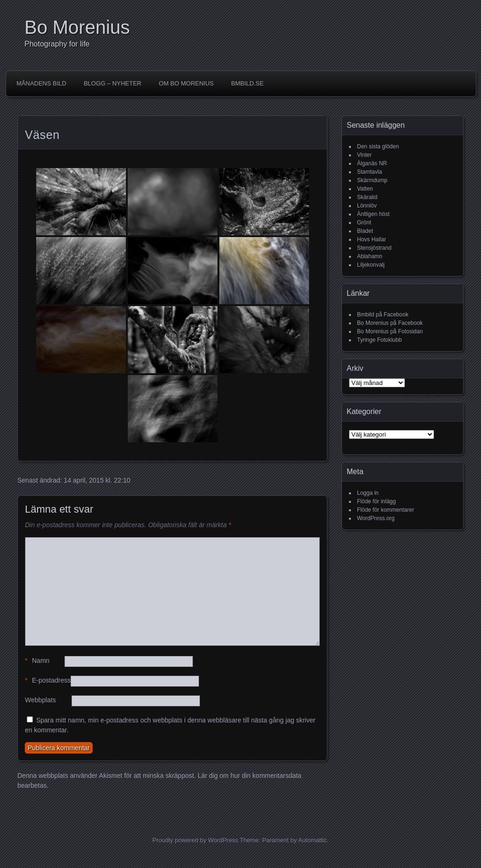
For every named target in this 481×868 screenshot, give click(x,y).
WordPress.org (376, 518)
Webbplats (40, 700)
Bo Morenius (77, 27)
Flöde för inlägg (376, 501)
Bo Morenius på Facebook (390, 323)
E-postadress (48, 680)
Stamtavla (369, 172)
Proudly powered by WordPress (195, 840)
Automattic (313, 840)
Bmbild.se (247, 83)
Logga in (368, 493)
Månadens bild (41, 83)
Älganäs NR (372, 163)
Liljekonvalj (371, 265)
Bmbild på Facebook (383, 315)
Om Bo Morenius (186, 83)
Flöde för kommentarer (385, 510)
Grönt (364, 223)
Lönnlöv (367, 206)
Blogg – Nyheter (112, 83)
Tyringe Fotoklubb (379, 340)
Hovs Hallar (372, 239)
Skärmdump (372, 180)
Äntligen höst (373, 214)
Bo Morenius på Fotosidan (390, 331)
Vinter (364, 155)
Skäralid (367, 197)
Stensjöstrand (374, 248)
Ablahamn (370, 256)
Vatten (365, 189)
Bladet (365, 231)
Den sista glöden (378, 146)
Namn (37, 661)
